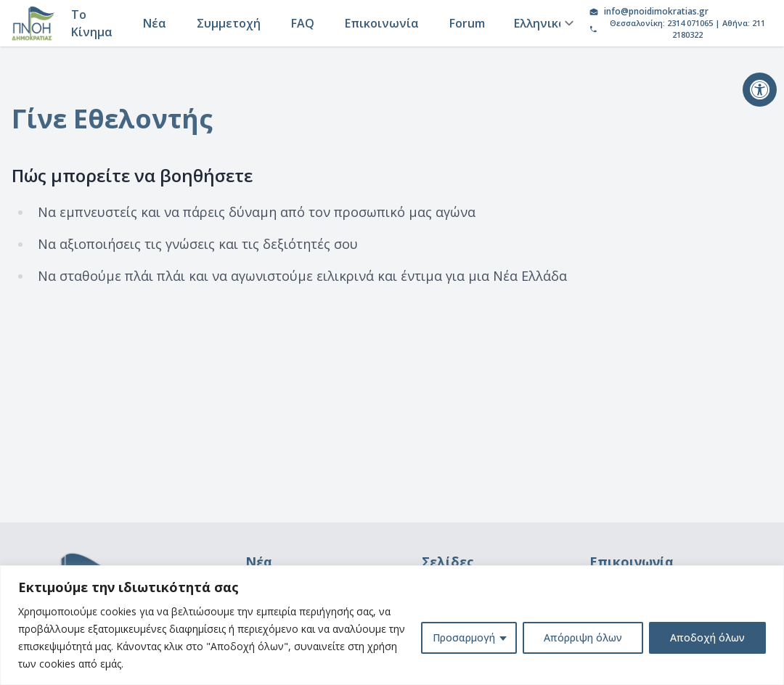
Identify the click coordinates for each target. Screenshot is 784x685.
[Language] (542, 23)
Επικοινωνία (382, 23)
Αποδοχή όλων (707, 637)
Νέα (155, 23)
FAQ (303, 23)
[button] (760, 90)
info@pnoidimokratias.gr (656, 12)
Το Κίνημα (92, 23)
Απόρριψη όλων (583, 637)
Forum (467, 23)
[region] (392, 625)
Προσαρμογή (464, 637)
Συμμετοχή (229, 23)
